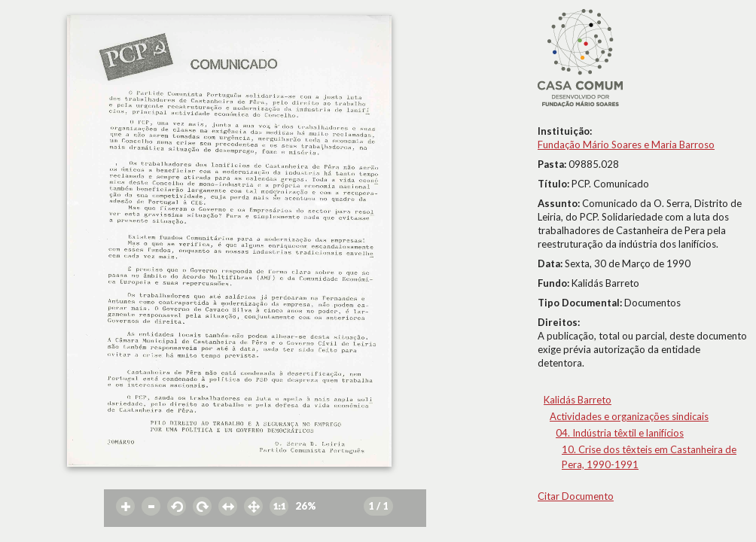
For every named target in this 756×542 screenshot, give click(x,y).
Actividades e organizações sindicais (629, 416)
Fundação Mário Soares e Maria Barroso (626, 145)
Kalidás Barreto (578, 400)
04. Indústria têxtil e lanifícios (620, 433)
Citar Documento (576, 496)
